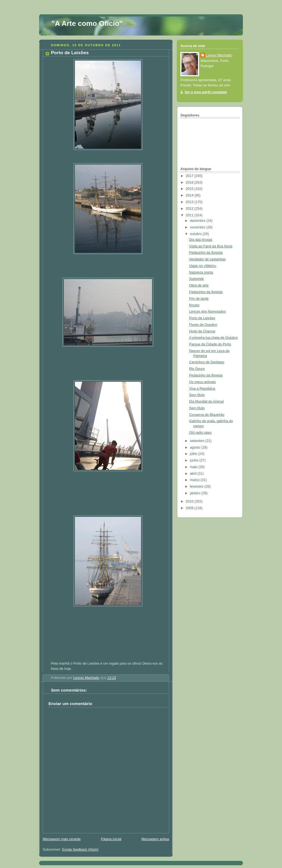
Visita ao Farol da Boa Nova (211, 246)
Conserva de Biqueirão (207, 415)
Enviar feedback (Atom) (80, 850)
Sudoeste (196, 279)
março (195, 480)
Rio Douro (197, 369)
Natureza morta (201, 272)
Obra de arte (199, 285)
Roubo (194, 305)
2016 (190, 182)
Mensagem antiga (155, 839)
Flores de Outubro (203, 325)
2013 (190, 202)
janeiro (196, 493)
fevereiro (197, 487)
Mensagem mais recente (62, 839)
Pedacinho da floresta (206, 253)
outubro (196, 234)
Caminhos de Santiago (207, 362)
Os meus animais (203, 382)
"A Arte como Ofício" (87, 23)
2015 (190, 189)
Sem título (197, 395)
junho (195, 460)
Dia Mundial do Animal (206, 402)
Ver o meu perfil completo (206, 92)
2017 (190, 176)
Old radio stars (200, 433)
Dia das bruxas (201, 240)
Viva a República (202, 389)
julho (194, 454)
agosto (196, 447)
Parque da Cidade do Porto (210, 344)
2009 (190, 508)
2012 (190, 209)
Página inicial (111, 839)
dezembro (198, 221)
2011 (190, 215)
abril (194, 474)
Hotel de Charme (202, 331)
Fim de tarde (199, 299)
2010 (190, 501)
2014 (190, 195)
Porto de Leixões (202, 318)
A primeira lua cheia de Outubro (214, 338)
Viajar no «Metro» (203, 266)
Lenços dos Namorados (208, 312)
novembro (198, 227)
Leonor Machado (219, 55)
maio (194, 467)
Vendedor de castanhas (208, 259)
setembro (198, 441)
